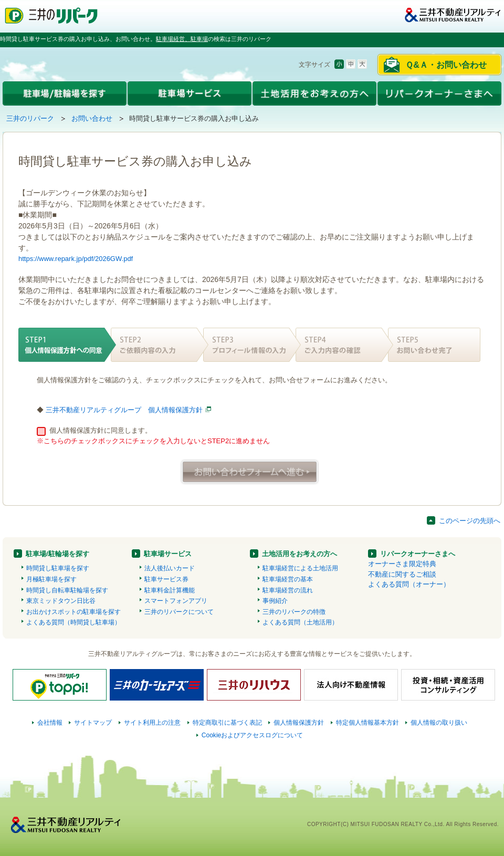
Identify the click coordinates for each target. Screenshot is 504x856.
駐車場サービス (168, 554)
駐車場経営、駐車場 (182, 39)
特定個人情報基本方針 (367, 723)
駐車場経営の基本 (288, 579)
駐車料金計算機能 (170, 590)
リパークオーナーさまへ (418, 554)
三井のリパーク (30, 118)
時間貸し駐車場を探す (58, 568)
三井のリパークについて (179, 612)
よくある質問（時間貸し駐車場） (73, 622)
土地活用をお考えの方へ (300, 554)
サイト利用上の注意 (152, 723)
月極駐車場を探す (51, 579)
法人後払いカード (170, 568)
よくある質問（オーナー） (409, 584)
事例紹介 (275, 601)
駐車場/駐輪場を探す (57, 554)
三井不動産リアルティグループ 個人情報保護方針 (124, 410)
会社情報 (50, 723)
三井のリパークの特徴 (294, 612)
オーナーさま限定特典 (402, 564)
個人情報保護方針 (299, 723)
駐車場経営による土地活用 (300, 568)
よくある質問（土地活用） (300, 622)
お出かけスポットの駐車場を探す (73, 612)
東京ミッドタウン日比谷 (61, 601)
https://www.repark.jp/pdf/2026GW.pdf (76, 259)
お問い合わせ (92, 118)
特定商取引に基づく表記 (227, 723)
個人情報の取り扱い (439, 723)
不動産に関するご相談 (402, 574)
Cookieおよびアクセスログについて (253, 735)
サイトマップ (93, 723)
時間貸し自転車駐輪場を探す (67, 590)
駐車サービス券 (166, 579)
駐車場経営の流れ (288, 590)
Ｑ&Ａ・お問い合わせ (446, 65)
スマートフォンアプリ (176, 601)
